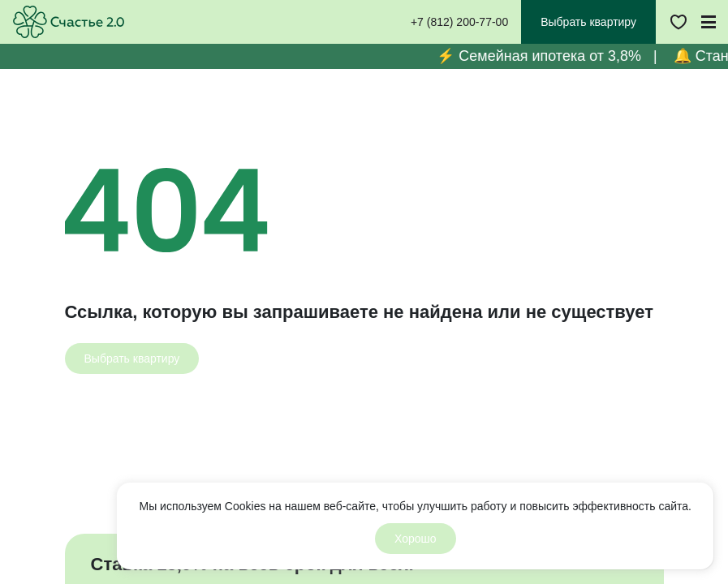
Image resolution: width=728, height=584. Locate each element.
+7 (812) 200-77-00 (459, 22)
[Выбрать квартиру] (132, 359)
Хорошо (416, 539)
